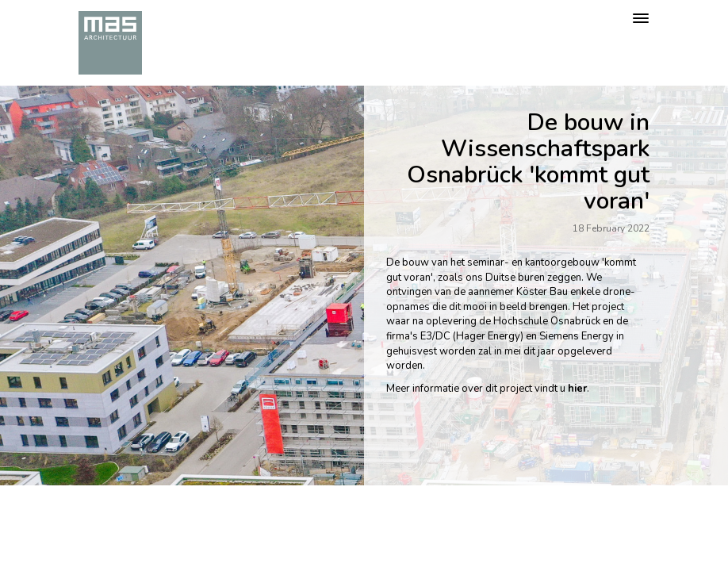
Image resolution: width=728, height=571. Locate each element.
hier (577, 389)
